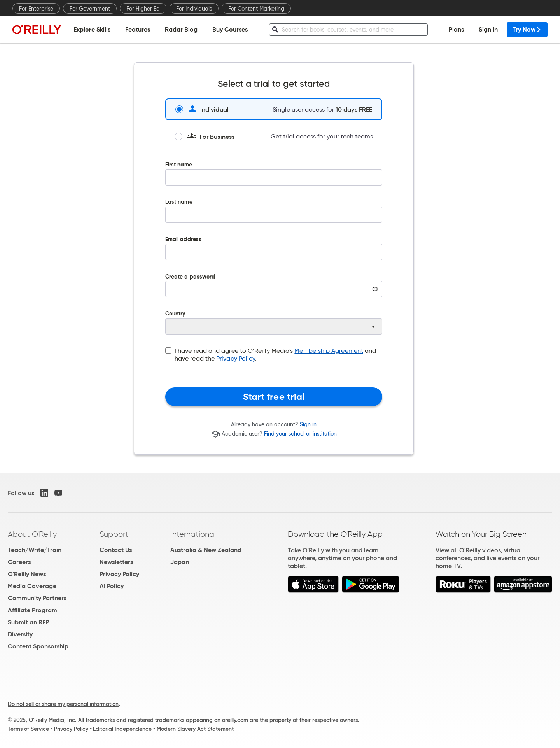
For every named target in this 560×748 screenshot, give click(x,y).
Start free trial (274, 397)
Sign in (308, 424)
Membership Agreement (329, 351)
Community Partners (37, 598)
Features (138, 29)
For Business (205, 137)
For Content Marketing (256, 9)
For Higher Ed (143, 9)
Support (114, 534)
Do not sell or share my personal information (63, 704)
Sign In (488, 29)
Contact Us (116, 550)
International (193, 534)
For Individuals (194, 9)
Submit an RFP (28, 622)
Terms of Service (28, 729)
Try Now (527, 29)
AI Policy (112, 586)
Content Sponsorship (38, 646)
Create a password (274, 291)
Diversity (20, 634)
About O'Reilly (32, 534)
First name (274, 179)
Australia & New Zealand (206, 550)
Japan (180, 562)
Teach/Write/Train (35, 550)
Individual (202, 109)
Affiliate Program (32, 610)
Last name (274, 217)
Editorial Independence (122, 729)
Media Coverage (32, 586)
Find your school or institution (300, 434)
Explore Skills (92, 29)
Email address (274, 254)
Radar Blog (181, 29)
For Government (90, 9)
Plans (456, 29)
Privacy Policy (236, 358)
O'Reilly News (27, 574)
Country (274, 323)
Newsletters (116, 562)
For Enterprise (36, 9)
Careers (19, 562)
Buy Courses (230, 29)
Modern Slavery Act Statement (195, 729)
